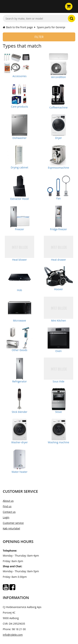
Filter (39, 37)
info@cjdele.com (13, 635)
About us (8, 501)
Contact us (9, 512)
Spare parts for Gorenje (51, 27)
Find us (7, 506)
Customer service (13, 523)
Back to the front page (18, 27)
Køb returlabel (11, 528)
